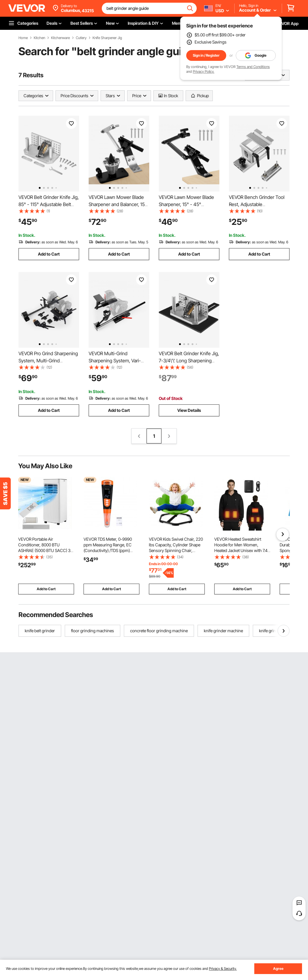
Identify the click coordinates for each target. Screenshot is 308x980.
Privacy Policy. (204, 71)
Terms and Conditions (253, 67)
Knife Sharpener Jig (107, 38)
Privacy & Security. (223, 969)
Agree (278, 969)
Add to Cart (49, 254)
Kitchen (39, 38)
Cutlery (81, 38)
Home (23, 38)
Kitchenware (60, 38)
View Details (189, 410)
